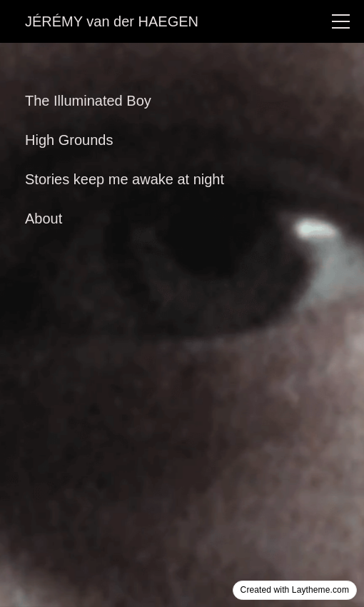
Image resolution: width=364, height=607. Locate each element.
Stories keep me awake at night (125, 179)
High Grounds (69, 140)
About (44, 219)
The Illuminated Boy (88, 101)
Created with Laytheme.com (295, 590)
